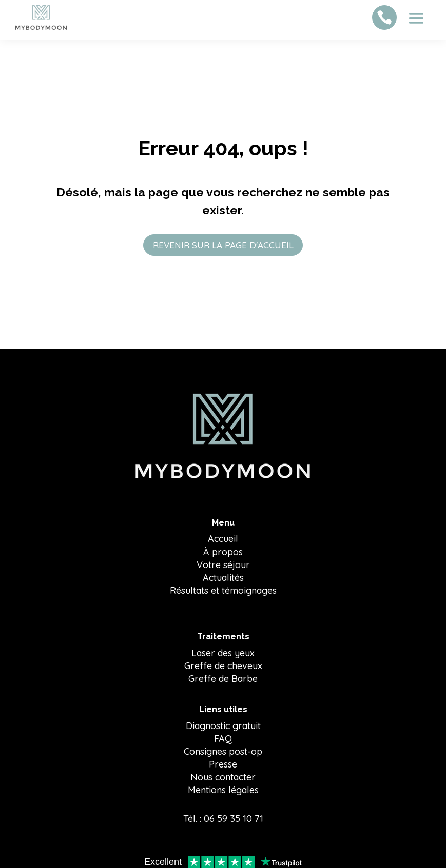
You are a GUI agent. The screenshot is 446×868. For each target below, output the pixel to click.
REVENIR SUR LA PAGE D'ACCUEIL (223, 245)
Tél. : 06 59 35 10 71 (223, 820)
